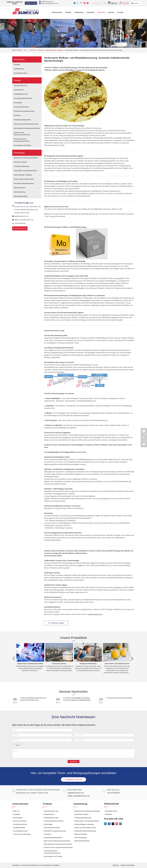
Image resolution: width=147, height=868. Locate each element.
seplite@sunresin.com (47, 2)
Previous (14, 659)
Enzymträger (18, 103)
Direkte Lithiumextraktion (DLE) (24, 179)
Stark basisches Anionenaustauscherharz (27, 128)
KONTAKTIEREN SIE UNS (20, 229)
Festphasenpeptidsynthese (22, 120)
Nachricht (33, 50)
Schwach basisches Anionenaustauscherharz (52, 852)
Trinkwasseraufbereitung (22, 166)
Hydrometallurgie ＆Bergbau (55, 50)
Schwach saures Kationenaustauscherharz (58, 847)
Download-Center (111, 811)
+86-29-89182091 (19, 223)
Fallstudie (41, 50)
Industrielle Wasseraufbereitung (24, 183)
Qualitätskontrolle (19, 828)
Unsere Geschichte (20, 821)
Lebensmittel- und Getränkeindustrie (25, 171)
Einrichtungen (18, 818)
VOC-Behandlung (19, 192)
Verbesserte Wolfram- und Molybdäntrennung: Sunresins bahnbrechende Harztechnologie (94, 50)
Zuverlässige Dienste (20, 831)
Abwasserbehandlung (21, 196)
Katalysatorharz (19, 90)
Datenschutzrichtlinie (128, 865)
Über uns (16, 811)
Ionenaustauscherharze (21, 107)
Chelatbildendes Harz (21, 94)
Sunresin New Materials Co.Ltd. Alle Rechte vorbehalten (40, 865)
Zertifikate (17, 814)
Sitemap (116, 865)
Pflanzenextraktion (20, 188)
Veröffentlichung (19, 69)
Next (132, 659)
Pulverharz (17, 115)
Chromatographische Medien (23, 98)
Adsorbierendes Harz (21, 86)
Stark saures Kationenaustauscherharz (26, 124)
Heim (26, 50)
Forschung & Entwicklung (22, 834)
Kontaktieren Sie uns (73, 779)
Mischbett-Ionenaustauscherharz (24, 111)
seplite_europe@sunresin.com (50, 3)
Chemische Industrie (20, 162)
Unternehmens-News (21, 73)
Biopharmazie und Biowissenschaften (26, 158)
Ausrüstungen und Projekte (22, 145)
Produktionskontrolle (20, 824)
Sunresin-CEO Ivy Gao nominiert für (119, 698)
